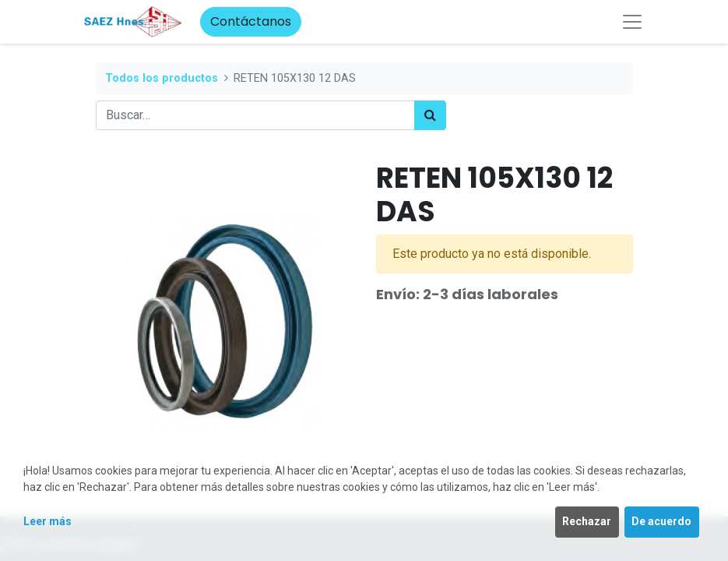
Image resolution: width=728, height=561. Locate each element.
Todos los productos (162, 78)
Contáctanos (251, 21)
